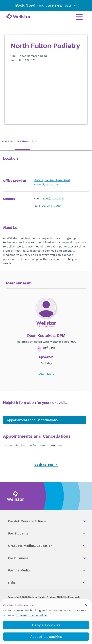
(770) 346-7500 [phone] (54, 198)
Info (35, 141)
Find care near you (46, 5)
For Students (47, 533)
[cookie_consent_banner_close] (86, 605)
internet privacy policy (31, 615)
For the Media (47, 570)
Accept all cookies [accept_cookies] (46, 637)
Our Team (23, 141)
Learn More (46, 374)
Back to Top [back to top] (46, 465)
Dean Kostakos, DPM (46, 336)
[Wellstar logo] (18, 17)
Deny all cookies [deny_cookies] (46, 625)
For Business (47, 558)
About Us (7, 141)
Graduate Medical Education (47, 546)
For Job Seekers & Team (47, 521)
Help (47, 583)
